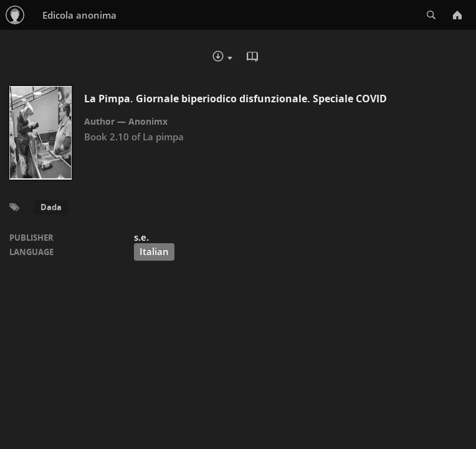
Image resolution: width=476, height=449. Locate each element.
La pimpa (163, 137)
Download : (222, 57)
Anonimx (148, 121)
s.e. (141, 237)
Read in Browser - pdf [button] (254, 57)
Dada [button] (51, 207)
